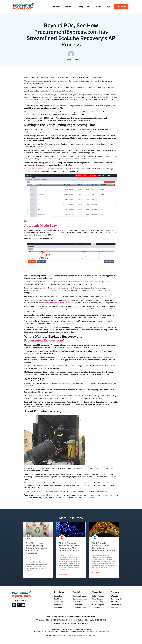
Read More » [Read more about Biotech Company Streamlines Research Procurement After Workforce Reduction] (63, 574)
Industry (57, 7)
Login (108, 7)
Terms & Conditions (102, 631)
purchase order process (84, 129)
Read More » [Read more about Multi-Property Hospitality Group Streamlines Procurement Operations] (96, 572)
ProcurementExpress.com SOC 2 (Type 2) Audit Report (77, 635)
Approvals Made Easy (40, 225)
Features (69, 7)
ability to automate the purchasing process (70, 81)
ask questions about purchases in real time (58, 303)
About (89, 7)
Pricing (81, 7)
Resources (99, 7)
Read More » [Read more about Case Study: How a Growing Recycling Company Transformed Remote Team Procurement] (30, 575)
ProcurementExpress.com (34, 169)
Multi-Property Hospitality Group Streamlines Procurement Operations (104, 547)
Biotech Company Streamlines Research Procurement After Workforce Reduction (69, 547)
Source (27, 221)
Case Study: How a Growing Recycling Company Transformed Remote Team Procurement (37, 548)
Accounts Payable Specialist (49, 491)
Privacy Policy (89, 631)
